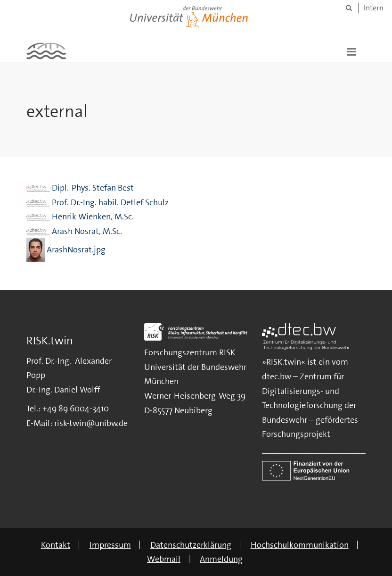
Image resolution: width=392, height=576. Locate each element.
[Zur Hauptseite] (46, 51)
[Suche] (349, 8)
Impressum (110, 545)
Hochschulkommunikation (300, 545)
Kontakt (56, 545)
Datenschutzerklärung (191, 545)
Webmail (164, 559)
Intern (374, 8)
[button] (351, 51)
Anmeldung (221, 559)
